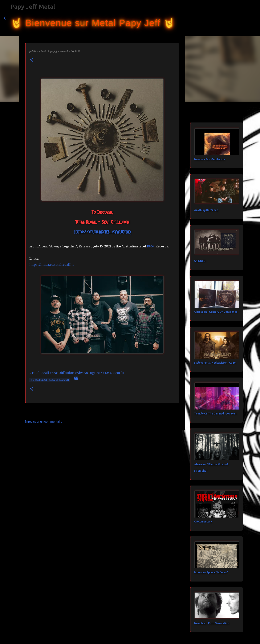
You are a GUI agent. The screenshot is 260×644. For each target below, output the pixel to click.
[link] (151, 246)
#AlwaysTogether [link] (88, 373)
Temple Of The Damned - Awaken (215, 414)
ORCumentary (203, 522)
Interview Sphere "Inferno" (211, 572)
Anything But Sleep (206, 210)
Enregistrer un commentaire (44, 422)
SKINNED (200, 261)
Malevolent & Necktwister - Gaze (215, 363)
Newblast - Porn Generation (212, 623)
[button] (32, 60)
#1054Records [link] (113, 373)
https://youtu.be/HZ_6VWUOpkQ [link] (102, 232)
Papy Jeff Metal (33, 6)
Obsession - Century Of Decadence (216, 312)
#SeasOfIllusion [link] (62, 373)
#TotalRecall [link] (39, 373)
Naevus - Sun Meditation (210, 159)
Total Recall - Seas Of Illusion (50, 380)
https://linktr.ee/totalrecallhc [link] (52, 265)
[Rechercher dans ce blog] (237, 18)
